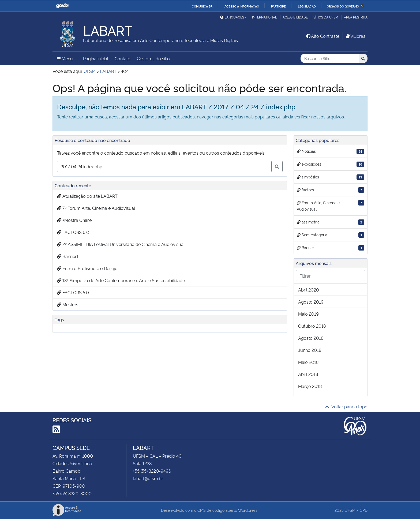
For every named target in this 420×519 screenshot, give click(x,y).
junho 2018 (310, 350)
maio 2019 (308, 314)
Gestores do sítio (153, 58)
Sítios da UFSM (326, 17)
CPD (364, 510)
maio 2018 (308, 362)
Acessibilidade (295, 17)
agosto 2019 (311, 302)
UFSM (350, 510)
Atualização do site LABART (87, 196)
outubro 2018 (312, 326)
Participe (278, 6)
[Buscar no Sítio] (330, 59)
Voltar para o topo (346, 406)
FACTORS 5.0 (73, 292)
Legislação (307, 6)
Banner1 (68, 256)
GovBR (63, 6)
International (265, 17)
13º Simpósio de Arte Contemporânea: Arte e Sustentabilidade (121, 280)
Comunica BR (202, 6)
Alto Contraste (322, 36)
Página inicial (96, 58)
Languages (232, 17)
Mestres (68, 304)
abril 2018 (308, 374)
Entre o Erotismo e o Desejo (87, 268)
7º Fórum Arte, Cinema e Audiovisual (96, 208)
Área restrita (356, 17)
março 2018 (310, 386)
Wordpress (248, 510)
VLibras (355, 36)
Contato (123, 58)
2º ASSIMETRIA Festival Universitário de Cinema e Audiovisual (121, 244)
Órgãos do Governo (343, 6)
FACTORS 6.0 (73, 232)
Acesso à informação (242, 6)
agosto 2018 (311, 338)
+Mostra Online (74, 220)
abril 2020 (309, 290)
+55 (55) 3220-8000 (72, 493)
